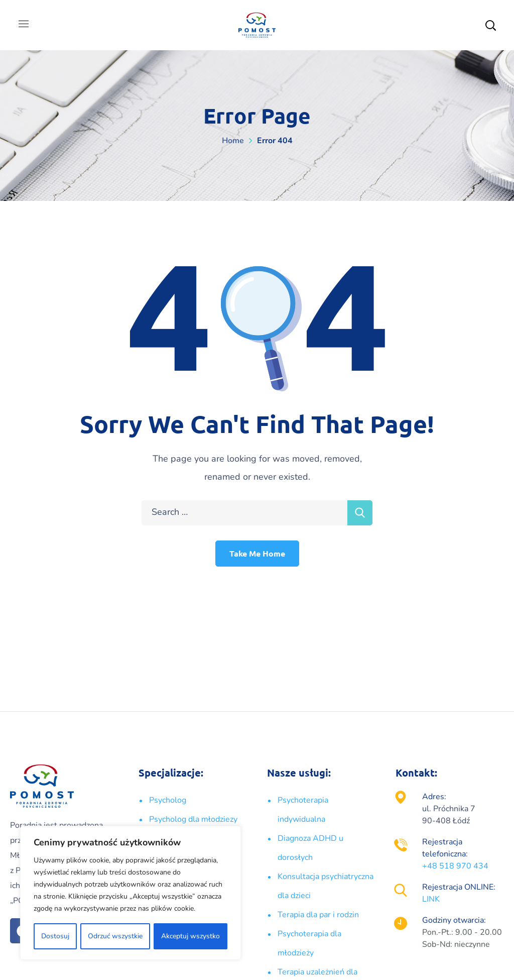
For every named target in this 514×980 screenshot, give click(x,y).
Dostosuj (55, 936)
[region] (131, 893)
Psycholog (168, 800)
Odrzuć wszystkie (115, 936)
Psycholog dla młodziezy (193, 819)
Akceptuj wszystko (190, 936)
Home (233, 141)
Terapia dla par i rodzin (318, 915)
